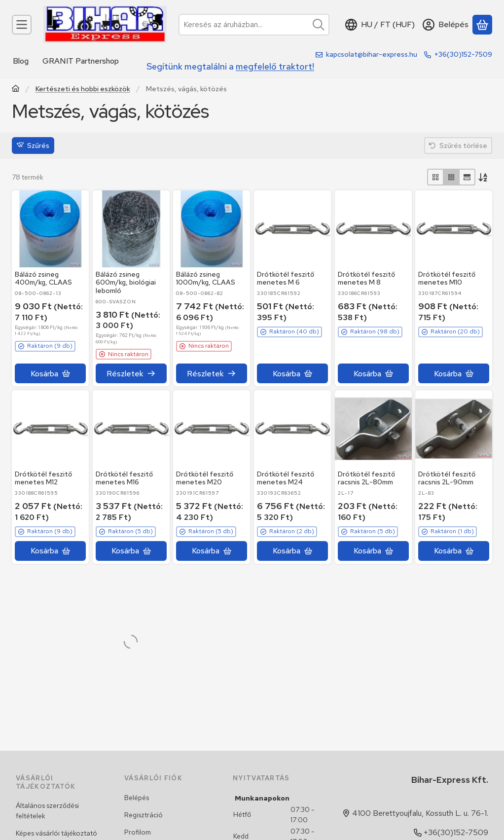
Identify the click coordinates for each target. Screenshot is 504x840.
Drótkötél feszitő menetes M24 (286, 478)
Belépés (137, 798)
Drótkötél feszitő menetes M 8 (366, 278)
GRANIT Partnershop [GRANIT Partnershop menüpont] (81, 61)
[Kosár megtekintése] (482, 25)
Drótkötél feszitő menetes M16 (124, 478)
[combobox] (254, 25)
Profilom (138, 832)
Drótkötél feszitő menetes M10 (447, 278)
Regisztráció (144, 815)
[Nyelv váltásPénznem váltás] (380, 25)
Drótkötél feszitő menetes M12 (43, 478)
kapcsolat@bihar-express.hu (372, 54)
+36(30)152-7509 (463, 54)
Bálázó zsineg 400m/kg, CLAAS (43, 278)
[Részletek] (131, 373)
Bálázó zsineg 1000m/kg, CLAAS (206, 278)
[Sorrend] (484, 177)
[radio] (435, 177)
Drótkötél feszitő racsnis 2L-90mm (447, 478)
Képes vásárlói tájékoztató (56, 833)
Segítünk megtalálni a (230, 66)
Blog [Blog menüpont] (21, 61)
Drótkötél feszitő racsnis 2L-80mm (366, 478)
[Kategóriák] (22, 25)
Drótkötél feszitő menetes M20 (205, 478)
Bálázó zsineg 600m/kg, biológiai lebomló (126, 283)
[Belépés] (446, 25)
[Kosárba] (50, 373)
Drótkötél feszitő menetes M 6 (286, 278)
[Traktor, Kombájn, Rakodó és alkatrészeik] (16, 90)
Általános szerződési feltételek (47, 811)
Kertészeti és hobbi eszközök (83, 89)
